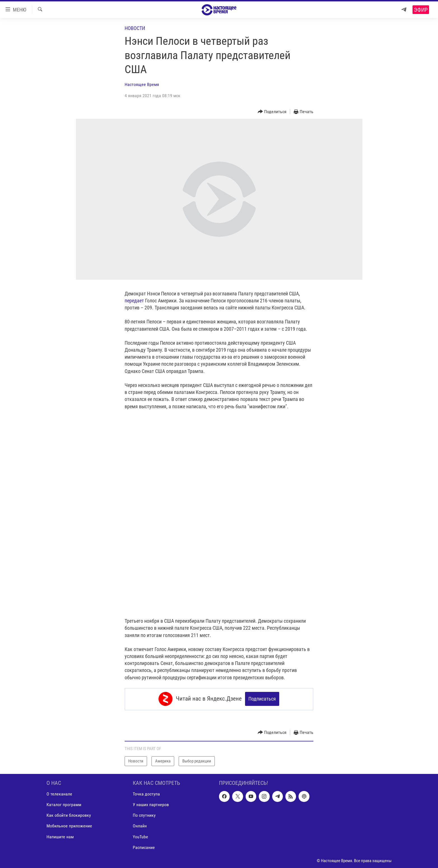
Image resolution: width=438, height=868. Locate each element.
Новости (135, 28)
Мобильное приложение (69, 826)
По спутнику (144, 815)
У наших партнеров (151, 804)
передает (134, 301)
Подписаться (262, 699)
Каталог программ (64, 804)
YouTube (140, 836)
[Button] (272, 112)
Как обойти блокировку (69, 815)
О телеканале (59, 793)
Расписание (144, 847)
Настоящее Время (142, 84)
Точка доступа (146, 793)
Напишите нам (60, 836)
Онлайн (140, 826)
